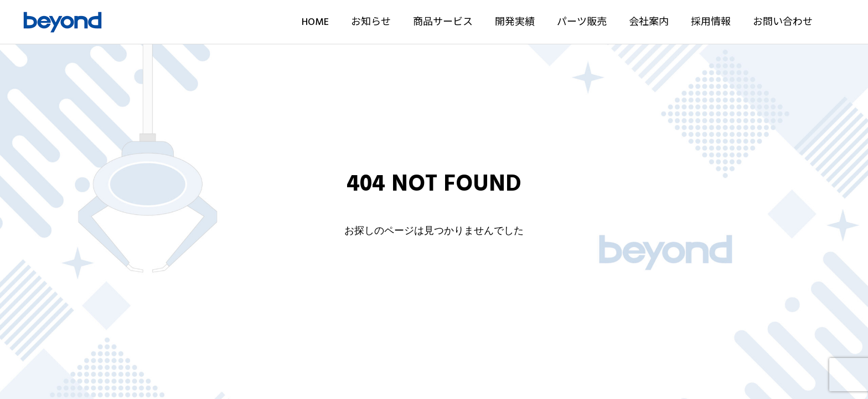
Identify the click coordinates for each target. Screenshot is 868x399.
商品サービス (443, 22)
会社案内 (649, 22)
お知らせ (371, 22)
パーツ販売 (582, 22)
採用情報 (711, 22)
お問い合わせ (783, 22)
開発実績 (515, 22)
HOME (315, 22)
